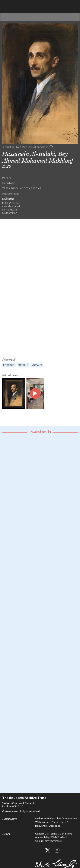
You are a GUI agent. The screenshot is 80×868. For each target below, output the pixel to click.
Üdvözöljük (55, 818)
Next (66, 17)
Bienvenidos (59, 822)
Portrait (9, 365)
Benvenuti (41, 826)
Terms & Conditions (61, 834)
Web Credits (58, 837)
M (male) (37, 365)
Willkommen (43, 822)
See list (40, 17)
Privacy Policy (54, 841)
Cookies (40, 841)
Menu (74, 6)
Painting (23, 365)
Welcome (41, 818)
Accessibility (42, 837)
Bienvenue (69, 818)
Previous (14, 17)
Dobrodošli (55, 826)
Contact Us (41, 834)
